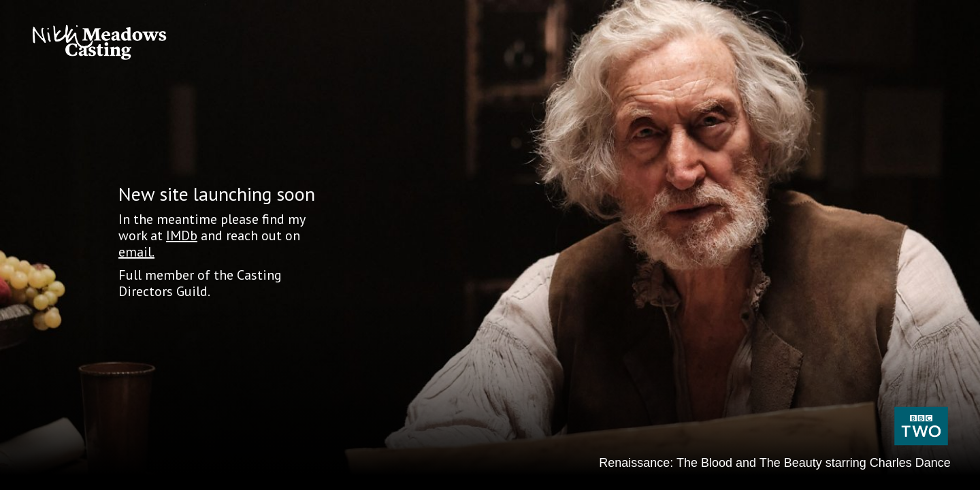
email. (136, 252)
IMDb (182, 235)
